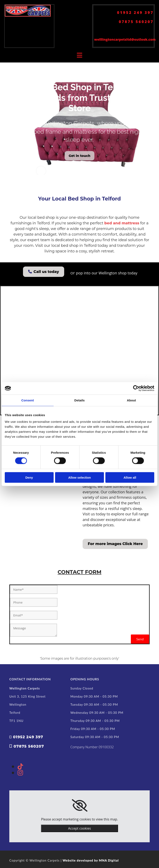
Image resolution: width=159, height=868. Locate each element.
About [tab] (131, 400)
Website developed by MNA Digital (91, 860)
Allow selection (79, 477)
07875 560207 (136, 22)
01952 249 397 (135, 12)
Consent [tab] (28, 400)
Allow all (130, 477)
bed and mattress (122, 223)
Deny (29, 477)
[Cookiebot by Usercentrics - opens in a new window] (136, 388)
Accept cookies (79, 828)
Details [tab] (79, 400)
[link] (80, 806)
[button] (80, 156)
